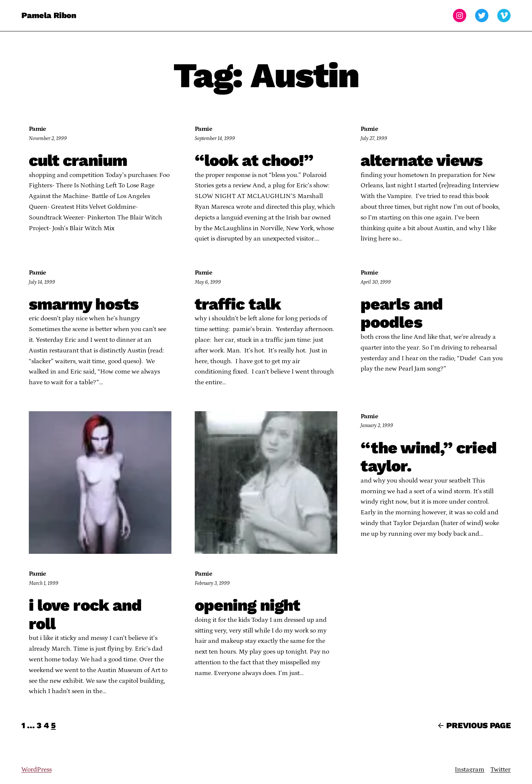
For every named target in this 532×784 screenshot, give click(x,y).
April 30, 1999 (376, 282)
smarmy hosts (84, 304)
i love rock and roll (85, 615)
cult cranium (78, 161)
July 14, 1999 (42, 282)
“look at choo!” (254, 161)
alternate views (422, 161)
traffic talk (238, 304)
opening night (248, 606)
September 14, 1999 (215, 139)
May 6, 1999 (208, 282)
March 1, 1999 (44, 583)
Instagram (470, 770)
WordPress (37, 770)
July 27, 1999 (374, 139)
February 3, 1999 (212, 583)
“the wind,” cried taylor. (429, 457)
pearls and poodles (402, 313)
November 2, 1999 (48, 139)
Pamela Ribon (49, 15)
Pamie (37, 129)
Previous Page (474, 725)
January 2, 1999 (377, 426)
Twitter (500, 770)
